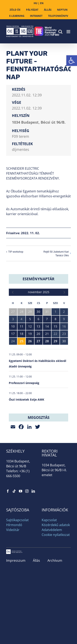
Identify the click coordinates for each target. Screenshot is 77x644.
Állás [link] (36, 560)
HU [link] (36, 3)
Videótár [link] (13, 530)
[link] (72, 61)
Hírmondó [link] (14, 525)
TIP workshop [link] (16, 252)
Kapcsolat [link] (49, 520)
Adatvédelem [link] (52, 530)
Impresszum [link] (16, 560)
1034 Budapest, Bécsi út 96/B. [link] (39, 122)
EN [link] (42, 3)
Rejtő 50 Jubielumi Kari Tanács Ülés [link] (56, 254)
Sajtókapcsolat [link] (17, 520)
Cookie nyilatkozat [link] (56, 535)
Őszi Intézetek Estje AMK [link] (26, 399)
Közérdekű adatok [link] (56, 525)
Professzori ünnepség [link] (24, 383)
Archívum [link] (55, 560)
